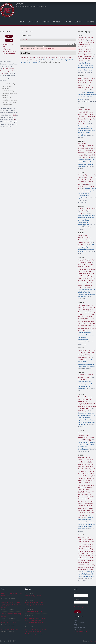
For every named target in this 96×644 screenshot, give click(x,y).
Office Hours (7, 49)
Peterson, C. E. (83, 480)
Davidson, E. (91, 497)
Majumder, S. (82, 307)
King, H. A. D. (82, 476)
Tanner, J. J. (24, 60)
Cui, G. (88, 401)
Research (78, 22)
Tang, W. (89, 242)
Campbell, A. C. (34, 57)
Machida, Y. (88, 397)
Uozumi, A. (81, 47)
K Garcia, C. (91, 281)
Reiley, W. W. (89, 503)
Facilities (46, 22)
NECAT (19, 4)
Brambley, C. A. (83, 146)
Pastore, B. (82, 242)
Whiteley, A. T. (89, 355)
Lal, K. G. (91, 457)
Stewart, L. (83, 281)
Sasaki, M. (88, 45)
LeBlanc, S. (69, 57)
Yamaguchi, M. (82, 51)
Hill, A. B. (91, 87)
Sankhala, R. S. (83, 457)
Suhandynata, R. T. (84, 357)
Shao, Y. (88, 377)
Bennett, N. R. (82, 549)
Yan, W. (85, 40)
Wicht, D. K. (84, 211)
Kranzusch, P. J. (83, 90)
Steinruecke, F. (83, 87)
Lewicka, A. (82, 377)
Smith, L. (88, 490)
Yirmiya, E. (83, 81)
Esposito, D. (82, 119)
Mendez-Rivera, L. (84, 462)
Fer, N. (80, 40)
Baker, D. (90, 287)
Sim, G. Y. (88, 235)
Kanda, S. (81, 49)
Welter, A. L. (82, 401)
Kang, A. (87, 278)
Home (22, 32)
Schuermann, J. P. (45, 57)
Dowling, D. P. (82, 213)
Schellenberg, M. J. (86, 408)
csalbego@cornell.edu (81, 632)
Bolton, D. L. (82, 497)
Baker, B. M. (87, 157)
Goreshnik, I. (91, 307)
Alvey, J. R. (81, 399)
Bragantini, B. (82, 404)
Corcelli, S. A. (91, 153)
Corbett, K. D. (82, 359)
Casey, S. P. (92, 485)
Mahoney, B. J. (83, 175)
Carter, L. (91, 271)
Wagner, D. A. (89, 467)
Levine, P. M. (88, 317)
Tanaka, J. (88, 58)
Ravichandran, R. (83, 274)
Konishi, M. (89, 47)
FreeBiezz (93, 641)
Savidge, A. (89, 240)
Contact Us (90, 22)
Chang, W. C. (84, 471)
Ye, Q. (90, 350)
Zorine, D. (91, 321)
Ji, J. (88, 433)
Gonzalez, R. (82, 208)
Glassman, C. (88, 267)
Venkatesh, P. (89, 539)
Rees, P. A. (91, 478)
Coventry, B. (83, 314)
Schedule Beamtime (9, 44)
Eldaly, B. (90, 150)
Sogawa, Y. (88, 49)
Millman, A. (87, 78)
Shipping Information (9, 51)
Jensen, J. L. (82, 460)
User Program (33, 22)
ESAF (4, 47)
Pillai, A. (88, 319)
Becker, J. (86, 544)
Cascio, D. (81, 184)
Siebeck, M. (88, 285)
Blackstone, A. (83, 271)
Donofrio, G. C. (85, 473)
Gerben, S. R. (91, 560)
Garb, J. (80, 83)
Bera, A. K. (91, 314)
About (22, 22)
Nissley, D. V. (90, 119)
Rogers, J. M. (82, 569)
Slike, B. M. (81, 490)
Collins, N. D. (88, 508)
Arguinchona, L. (83, 269)
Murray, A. (81, 562)
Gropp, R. (81, 287)
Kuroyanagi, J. (82, 54)
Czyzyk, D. (81, 110)
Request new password (81, 607)
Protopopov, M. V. (84, 435)
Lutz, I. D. (81, 542)
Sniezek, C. (92, 269)
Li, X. (87, 323)
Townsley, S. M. (83, 469)
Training (56, 22)
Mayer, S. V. (91, 464)
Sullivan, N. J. (90, 506)
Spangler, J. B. (88, 283)
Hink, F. (87, 542)
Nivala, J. (93, 565)
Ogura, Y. (81, 56)
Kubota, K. (81, 58)
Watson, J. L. (89, 567)
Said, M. (85, 305)
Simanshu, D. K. (89, 56)
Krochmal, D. (82, 375)
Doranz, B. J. (82, 499)
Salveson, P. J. (82, 328)
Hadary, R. (90, 81)
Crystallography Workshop (33, 596)
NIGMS (14, 115)
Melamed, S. (87, 83)
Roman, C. (90, 375)
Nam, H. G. (62, 57)
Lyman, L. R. (92, 175)
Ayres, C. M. (86, 143)
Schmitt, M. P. (82, 186)
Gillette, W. (89, 112)
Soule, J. (86, 177)
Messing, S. (82, 112)
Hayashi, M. (91, 54)
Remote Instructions (9, 54)
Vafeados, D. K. (90, 326)
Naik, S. (80, 283)
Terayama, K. (82, 38)
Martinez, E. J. (82, 478)
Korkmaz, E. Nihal (84, 565)
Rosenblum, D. (83, 264)
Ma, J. (80, 143)
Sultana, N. (54, 57)
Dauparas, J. (82, 312)
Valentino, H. (24, 57)
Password (77, 599)
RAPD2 (9, 36)
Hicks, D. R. (82, 323)
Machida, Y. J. (82, 411)
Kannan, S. (90, 487)
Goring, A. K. (84, 179)
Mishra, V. (88, 399)
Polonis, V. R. (86, 513)
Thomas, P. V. (90, 492)
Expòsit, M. (85, 553)
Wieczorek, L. (82, 464)
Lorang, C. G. (91, 476)
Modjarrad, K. (82, 510)
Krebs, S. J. (85, 515)
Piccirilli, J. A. (82, 379)
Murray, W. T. (82, 153)
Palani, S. (81, 397)
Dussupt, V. (89, 460)
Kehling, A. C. (82, 238)
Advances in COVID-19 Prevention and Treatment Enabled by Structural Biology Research (36, 632)
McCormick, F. (82, 61)
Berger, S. (81, 260)
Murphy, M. (84, 276)
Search (25, 40)
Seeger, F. (88, 260)
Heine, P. (88, 562)
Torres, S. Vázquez (84, 537)
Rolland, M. (82, 506)
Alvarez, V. (81, 319)
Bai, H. (92, 462)
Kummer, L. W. (83, 485)
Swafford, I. (82, 492)
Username (78, 593)
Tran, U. (81, 494)
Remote (9, 40)
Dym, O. (87, 85)
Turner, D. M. (91, 117)
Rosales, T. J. (85, 148)
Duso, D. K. (88, 483)
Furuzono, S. (91, 38)
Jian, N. (92, 473)
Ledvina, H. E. (90, 353)
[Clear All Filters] (49, 49)
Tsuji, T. (90, 51)
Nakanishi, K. (82, 245)
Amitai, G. (81, 85)
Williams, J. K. (82, 487)
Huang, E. (85, 551)
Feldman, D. (84, 321)
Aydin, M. (84, 262)
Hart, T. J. (81, 483)
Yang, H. (90, 262)
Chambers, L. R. (83, 350)
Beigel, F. (81, 285)
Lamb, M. (83, 560)
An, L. (80, 305)
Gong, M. (82, 353)
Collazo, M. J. (91, 182)
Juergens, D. (89, 310)
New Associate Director (8, 623)
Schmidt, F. (91, 480)
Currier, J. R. (87, 494)
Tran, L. (90, 305)
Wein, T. (81, 78)
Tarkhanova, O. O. (84, 437)
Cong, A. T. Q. (88, 406)
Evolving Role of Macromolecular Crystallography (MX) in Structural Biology (11, 605)
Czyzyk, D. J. (81, 42)
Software (67, 22)
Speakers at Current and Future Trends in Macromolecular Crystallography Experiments (35, 620)
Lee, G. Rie (81, 310)
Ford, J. (80, 177)
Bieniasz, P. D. (84, 501)
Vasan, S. (81, 508)
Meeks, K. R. (82, 433)
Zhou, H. (81, 355)
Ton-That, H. (89, 184)
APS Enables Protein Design (10, 629)
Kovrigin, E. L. (82, 155)
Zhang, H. (81, 235)
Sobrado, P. (35, 60)
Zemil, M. (81, 467)
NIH (14, 120)
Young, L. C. (92, 40)
